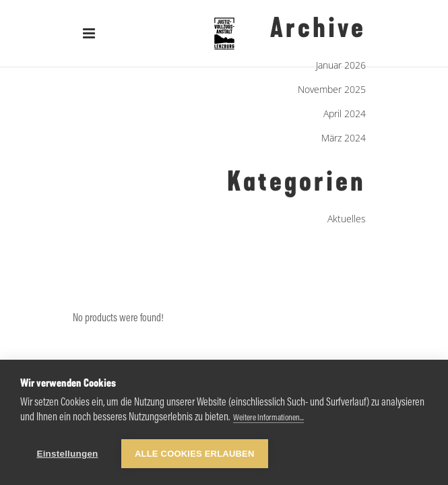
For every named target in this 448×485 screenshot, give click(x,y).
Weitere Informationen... (268, 418)
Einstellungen (67, 454)
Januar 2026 (341, 65)
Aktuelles (347, 219)
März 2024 (344, 138)
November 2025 (332, 89)
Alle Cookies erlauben (195, 454)
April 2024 (345, 114)
